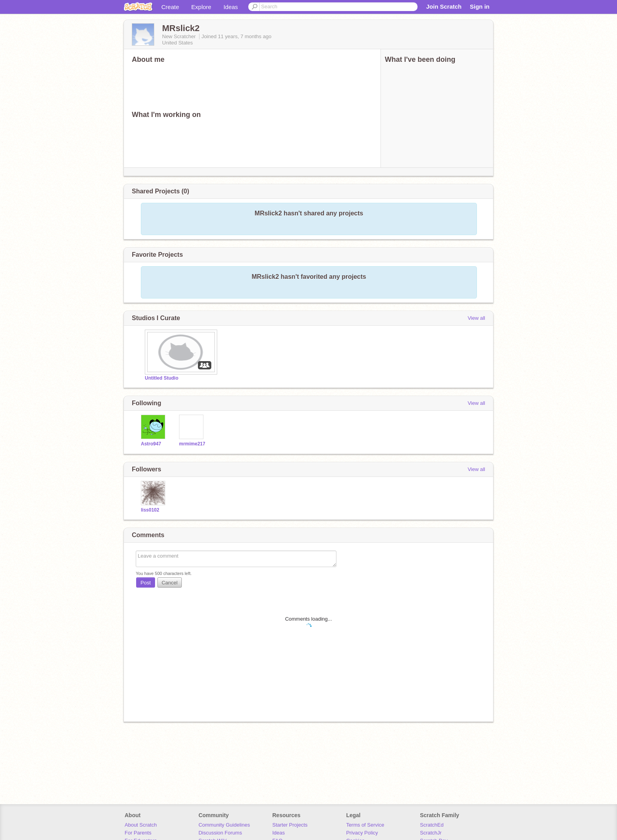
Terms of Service (365, 825)
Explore (201, 7)
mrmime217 (192, 444)
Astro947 (151, 444)
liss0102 (150, 510)
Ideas (231, 7)
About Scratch (141, 825)
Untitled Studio (162, 378)
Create (170, 7)
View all (476, 318)
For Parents (138, 833)
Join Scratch (444, 6)
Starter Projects (290, 825)
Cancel (170, 583)
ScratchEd (432, 825)
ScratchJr (431, 833)
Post (146, 583)
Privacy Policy (362, 833)
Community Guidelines (224, 825)
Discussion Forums (220, 833)
